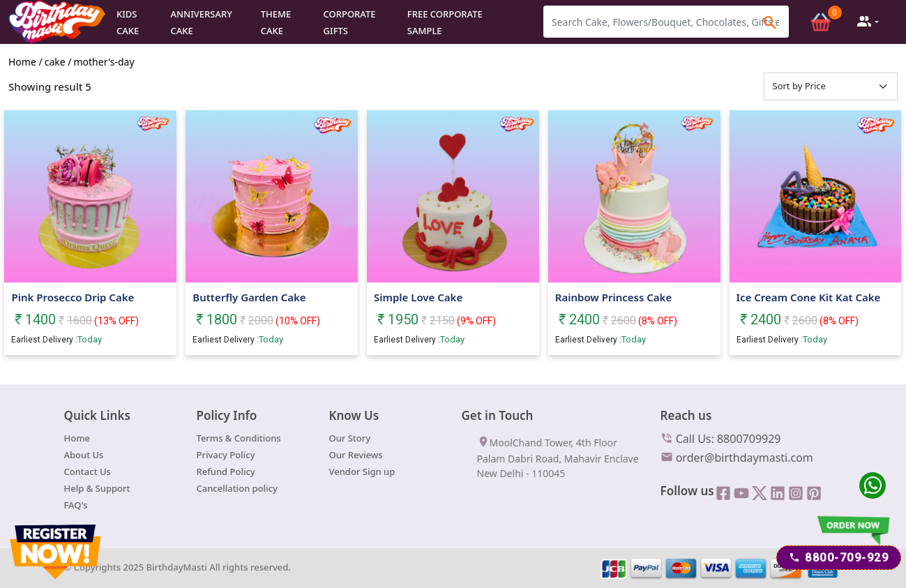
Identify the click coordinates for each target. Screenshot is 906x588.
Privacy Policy (226, 454)
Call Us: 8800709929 (721, 437)
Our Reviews (356, 454)
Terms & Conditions (239, 437)
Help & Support (97, 488)
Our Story (350, 437)
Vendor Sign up (362, 471)
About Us (84, 454)
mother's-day (104, 61)
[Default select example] (831, 86)
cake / (58, 61)
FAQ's (76, 504)
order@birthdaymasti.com (737, 456)
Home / (25, 61)
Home (77, 437)
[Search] (666, 22)
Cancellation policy (237, 488)
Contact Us (88, 471)
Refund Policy (226, 471)
